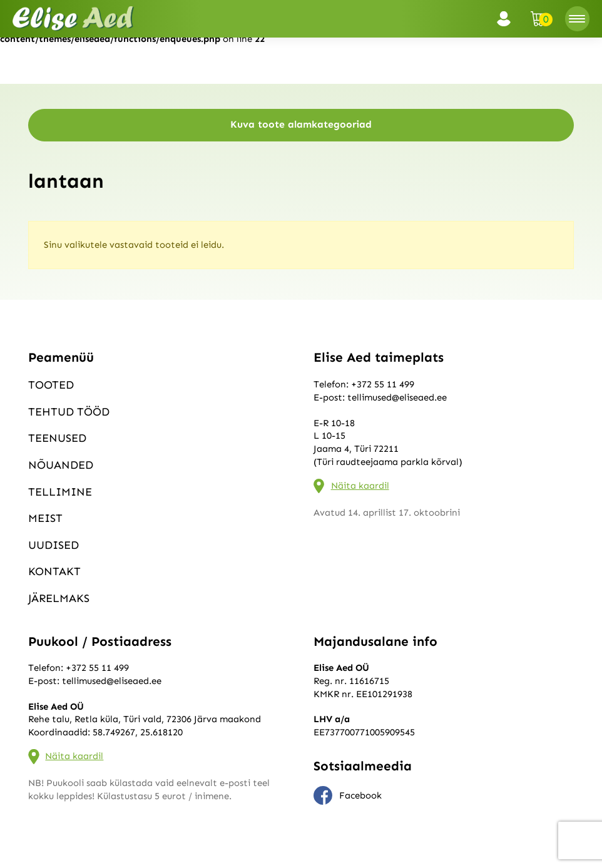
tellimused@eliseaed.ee (397, 397)
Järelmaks (59, 598)
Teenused (57, 438)
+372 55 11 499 (383, 384)
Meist (45, 518)
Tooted (51, 385)
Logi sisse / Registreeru (508, 19)
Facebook (348, 795)
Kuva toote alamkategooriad (301, 124)
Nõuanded (61, 465)
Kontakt (54, 571)
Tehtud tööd (69, 412)
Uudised (54, 545)
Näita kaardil (360, 486)
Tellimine (60, 492)
